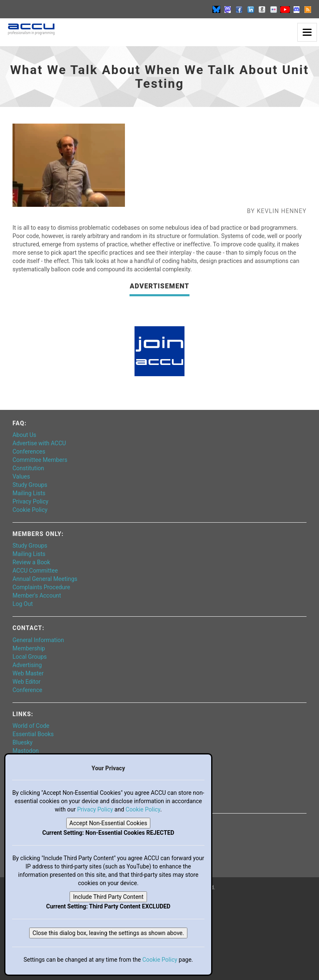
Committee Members (40, 460)
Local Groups (30, 657)
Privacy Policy (30, 501)
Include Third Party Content (108, 897)
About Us (24, 435)
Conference (27, 690)
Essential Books (33, 734)
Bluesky (22, 742)
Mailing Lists (29, 493)
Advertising (27, 665)
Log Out (23, 604)
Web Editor (26, 682)
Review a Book (31, 562)
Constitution (28, 468)
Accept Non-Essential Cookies (108, 823)
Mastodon (26, 751)
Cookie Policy (30, 510)
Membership (29, 648)
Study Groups (30, 485)
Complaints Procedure (41, 587)
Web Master (28, 673)
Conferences (29, 452)
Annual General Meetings (45, 579)
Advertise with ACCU (39, 443)
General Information (38, 640)
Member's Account (37, 595)
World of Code (31, 726)
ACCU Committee (35, 571)
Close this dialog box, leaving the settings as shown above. (108, 933)
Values (21, 476)
